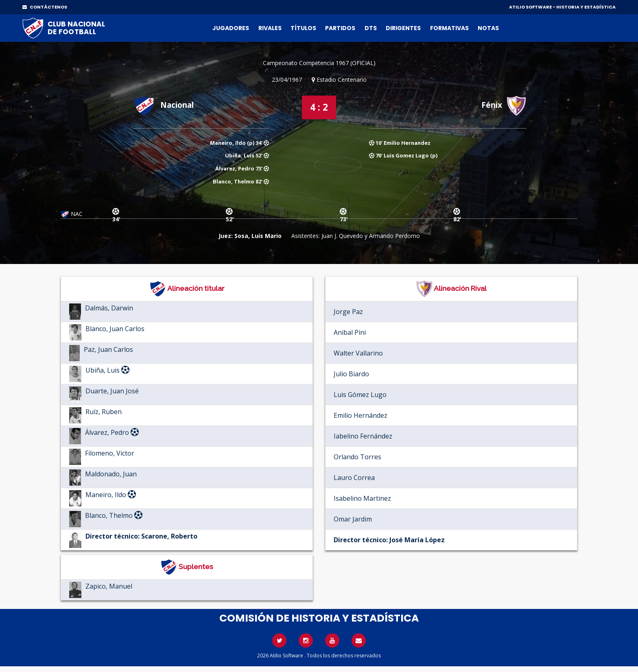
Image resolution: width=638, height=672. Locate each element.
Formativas (449, 28)
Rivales (270, 28)
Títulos (303, 28)
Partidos (340, 28)
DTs (371, 28)
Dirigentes (403, 28)
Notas (488, 28)
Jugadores (231, 28)
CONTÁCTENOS (45, 7)
